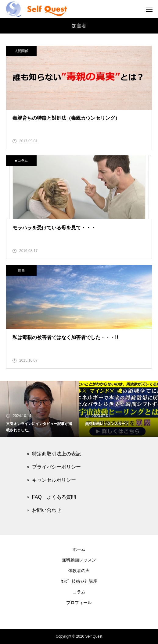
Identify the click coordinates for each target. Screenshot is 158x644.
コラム (79, 592)
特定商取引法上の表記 (56, 454)
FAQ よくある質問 (54, 497)
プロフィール (79, 603)
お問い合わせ (47, 510)
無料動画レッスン (79, 560)
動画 (21, 270)
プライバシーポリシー (56, 467)
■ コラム (22, 161)
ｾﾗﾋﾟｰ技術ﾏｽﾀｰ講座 (79, 581)
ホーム (79, 549)
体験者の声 (79, 571)
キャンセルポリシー (54, 480)
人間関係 (21, 51)
